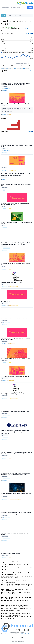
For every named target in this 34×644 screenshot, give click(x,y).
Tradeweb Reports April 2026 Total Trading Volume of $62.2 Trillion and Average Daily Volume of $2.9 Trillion (16, 244)
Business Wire (5, 90)
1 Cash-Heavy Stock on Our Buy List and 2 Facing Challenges (16, 359)
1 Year (20, 68)
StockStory (4, 114)
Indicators (22, 11)
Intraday (3, 68)
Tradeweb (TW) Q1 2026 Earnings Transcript (12, 282)
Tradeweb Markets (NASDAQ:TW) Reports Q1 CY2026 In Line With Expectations (16, 301)
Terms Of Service (29, 634)
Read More (30, 132)
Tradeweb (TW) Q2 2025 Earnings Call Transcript (13, 394)
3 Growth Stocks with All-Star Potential (11, 554)
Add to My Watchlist (25, 29)
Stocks (10, 15)
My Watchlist (14, 11)
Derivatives (15, 287)
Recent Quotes (4, 11)
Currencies (11, 18)
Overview (4, 18)
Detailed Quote (29, 33)
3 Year (24, 68)
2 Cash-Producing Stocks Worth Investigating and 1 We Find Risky (16, 264)
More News (30, 71)
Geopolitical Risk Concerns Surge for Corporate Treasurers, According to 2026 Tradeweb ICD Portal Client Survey (15, 474)
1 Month (11, 68)
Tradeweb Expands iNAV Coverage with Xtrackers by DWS (15, 412)
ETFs (15, 15)
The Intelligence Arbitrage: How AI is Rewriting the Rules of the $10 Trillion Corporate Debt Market (16, 494)
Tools (20, 15)
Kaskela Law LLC (6, 437)
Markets (4, 15)
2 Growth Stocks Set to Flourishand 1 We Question (13, 166)
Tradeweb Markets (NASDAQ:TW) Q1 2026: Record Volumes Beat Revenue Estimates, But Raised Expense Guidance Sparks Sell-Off (17, 184)
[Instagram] (22, 638)
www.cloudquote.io (26, 631)
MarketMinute (5, 499)
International (16, 18)
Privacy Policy (21, 634)
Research (26, 31)
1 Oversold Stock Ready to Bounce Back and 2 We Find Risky (16, 104)
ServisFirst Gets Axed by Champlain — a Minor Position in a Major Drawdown (17, 223)
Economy (20, 499)
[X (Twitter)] (12, 638)
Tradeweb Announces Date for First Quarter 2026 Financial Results (15, 534)
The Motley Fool (5, 228)
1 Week (7, 68)
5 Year (28, 68)
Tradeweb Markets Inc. (7, 88)
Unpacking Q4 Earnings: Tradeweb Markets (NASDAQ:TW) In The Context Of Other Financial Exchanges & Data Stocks (17, 453)
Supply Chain (13, 170)
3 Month (16, 68)
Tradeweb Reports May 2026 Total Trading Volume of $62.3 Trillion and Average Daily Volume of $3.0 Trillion (15, 84)
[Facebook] (15, 638)
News (7, 18)
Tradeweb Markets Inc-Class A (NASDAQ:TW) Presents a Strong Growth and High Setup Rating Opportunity (17, 175)
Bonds (10, 114)
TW (10, 24)
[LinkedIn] (19, 638)
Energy (13, 381)
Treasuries (21, 18)
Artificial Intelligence (12, 306)
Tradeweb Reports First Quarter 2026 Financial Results (14, 319)
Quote (5, 31)
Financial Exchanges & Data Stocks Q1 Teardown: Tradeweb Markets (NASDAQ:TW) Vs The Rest (16, 204)
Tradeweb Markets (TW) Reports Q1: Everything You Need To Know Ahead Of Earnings (16, 339)
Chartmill (4, 179)
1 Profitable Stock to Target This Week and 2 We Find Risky (15, 376)
